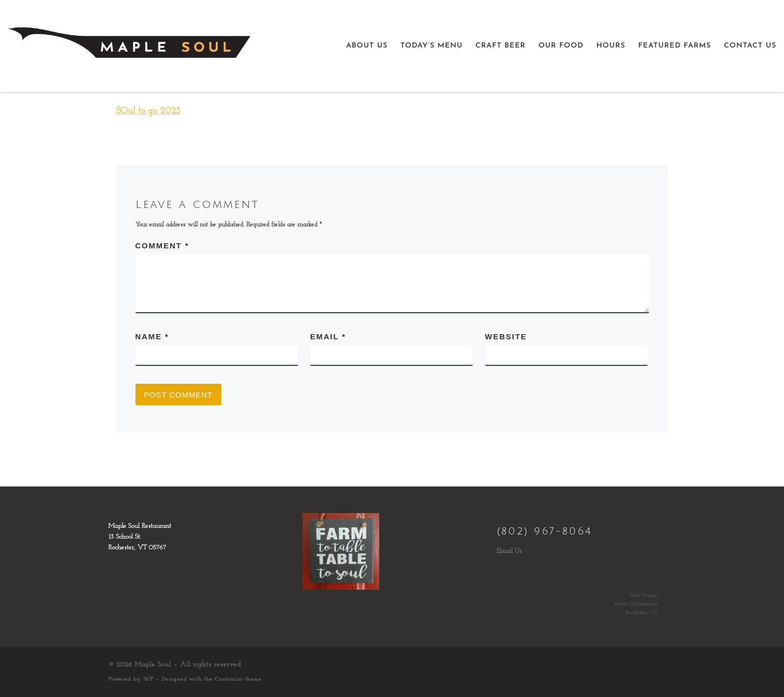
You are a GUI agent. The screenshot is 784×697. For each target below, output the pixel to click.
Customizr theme (238, 679)
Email (328, 336)
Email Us (509, 551)
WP (148, 679)
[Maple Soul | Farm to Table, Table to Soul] (129, 45)
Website (506, 336)
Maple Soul (153, 665)
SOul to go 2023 (148, 111)
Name (152, 336)
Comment (163, 246)
